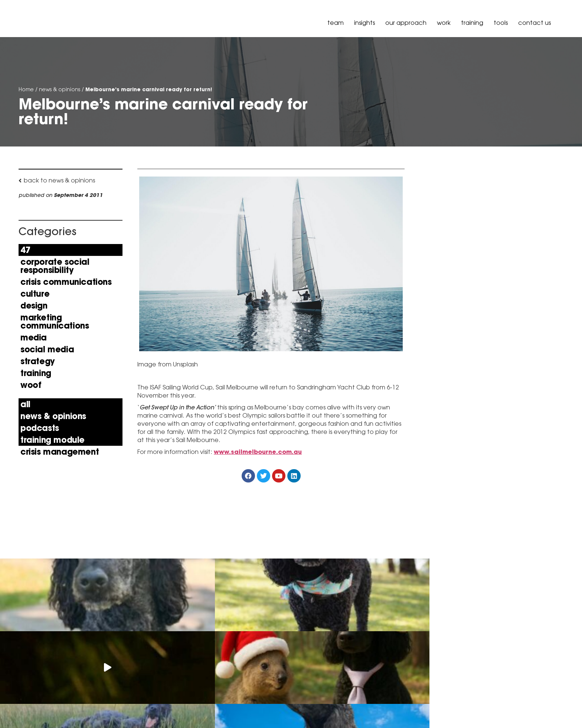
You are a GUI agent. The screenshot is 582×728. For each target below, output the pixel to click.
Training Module (53, 440)
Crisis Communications (66, 282)
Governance (544, 707)
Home (26, 89)
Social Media (47, 349)
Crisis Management (60, 452)
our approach (406, 23)
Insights (364, 23)
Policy (514, 707)
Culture (35, 294)
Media (34, 337)
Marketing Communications (55, 322)
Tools (501, 23)
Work (444, 23)
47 (25, 250)
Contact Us (534, 23)
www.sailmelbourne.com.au (258, 452)
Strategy (38, 361)
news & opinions (60, 89)
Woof (31, 385)
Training (472, 23)
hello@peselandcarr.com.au (142, 700)
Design (34, 306)
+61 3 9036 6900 (125, 682)
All (25, 404)
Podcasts (40, 428)
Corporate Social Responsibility (55, 266)
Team (336, 23)
